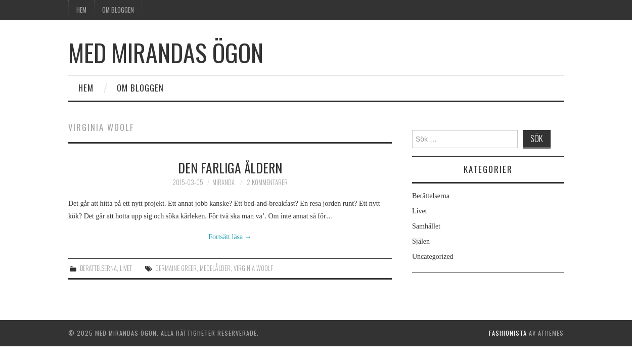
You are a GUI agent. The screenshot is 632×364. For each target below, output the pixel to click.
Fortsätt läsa (230, 237)
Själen (421, 241)
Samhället (426, 226)
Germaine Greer (176, 268)
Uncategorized (433, 257)
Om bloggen (118, 10)
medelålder (215, 268)
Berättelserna (98, 268)
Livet (126, 268)
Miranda (223, 182)
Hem (81, 10)
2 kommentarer (267, 182)
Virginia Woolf (253, 268)
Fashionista (508, 333)
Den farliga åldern (230, 167)
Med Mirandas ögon (166, 52)
